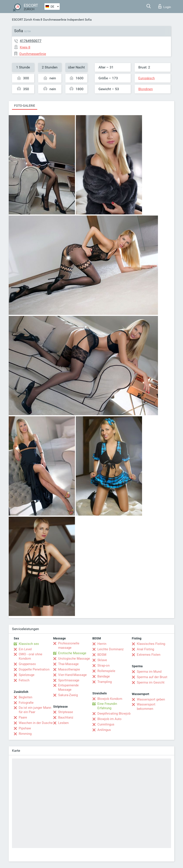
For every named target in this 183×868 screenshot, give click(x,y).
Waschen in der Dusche (36, 723)
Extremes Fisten (149, 655)
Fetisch (24, 680)
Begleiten (25, 697)
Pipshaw (25, 728)
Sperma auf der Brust (152, 677)
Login (165, 6)
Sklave (102, 660)
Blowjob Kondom (110, 699)
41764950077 (31, 41)
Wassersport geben (151, 699)
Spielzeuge (27, 675)
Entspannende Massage (68, 687)
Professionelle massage (69, 646)
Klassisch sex (29, 644)
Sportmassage (69, 680)
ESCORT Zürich (22, 20)
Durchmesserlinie (55, 20)
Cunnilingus (106, 724)
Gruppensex (27, 664)
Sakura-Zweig (68, 695)
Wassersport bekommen (146, 707)
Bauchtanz (66, 717)
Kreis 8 (38, 20)
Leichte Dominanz (110, 649)
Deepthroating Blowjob (114, 714)
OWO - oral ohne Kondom (30, 656)
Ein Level (25, 649)
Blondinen (146, 89)
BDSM (102, 655)
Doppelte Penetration (34, 669)
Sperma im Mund (149, 672)
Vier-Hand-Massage (72, 675)
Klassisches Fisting (151, 644)
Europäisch (147, 78)
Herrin (102, 644)
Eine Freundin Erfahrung (107, 706)
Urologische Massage (74, 659)
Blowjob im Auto (109, 719)
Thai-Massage (68, 664)
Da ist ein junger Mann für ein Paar (35, 710)
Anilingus (104, 730)
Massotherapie (69, 669)
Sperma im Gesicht (151, 682)
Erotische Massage (72, 653)
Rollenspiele (106, 671)
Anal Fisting (145, 649)
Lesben (63, 723)
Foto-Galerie (25, 106)
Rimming (25, 734)
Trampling (105, 682)
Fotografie (26, 703)
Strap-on (103, 666)
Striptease (66, 712)
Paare (23, 717)
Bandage (104, 676)
